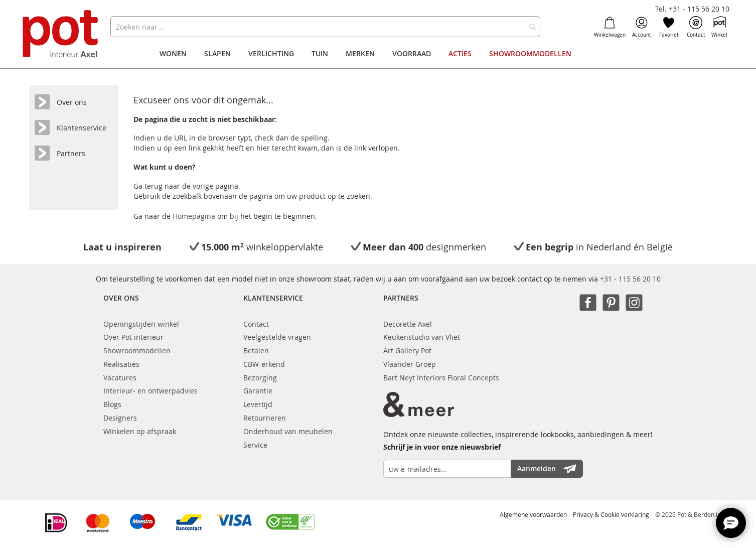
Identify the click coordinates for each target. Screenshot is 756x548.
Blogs (112, 404)
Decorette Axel (408, 324)
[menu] (378, 54)
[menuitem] (173, 54)
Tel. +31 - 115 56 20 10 (692, 9)
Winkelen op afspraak (140, 431)
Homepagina (195, 216)
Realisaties (121, 364)
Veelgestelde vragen (277, 337)
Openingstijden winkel (141, 324)
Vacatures (120, 378)
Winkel (719, 27)
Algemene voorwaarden (533, 514)
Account (642, 27)
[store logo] (61, 35)
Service (255, 445)
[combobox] (325, 27)
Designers (120, 418)
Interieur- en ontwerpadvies (150, 391)
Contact (696, 27)
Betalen (256, 351)
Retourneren (265, 418)
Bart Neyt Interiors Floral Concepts (441, 378)
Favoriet (669, 27)
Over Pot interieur (133, 337)
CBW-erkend (264, 364)
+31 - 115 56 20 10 (630, 279)
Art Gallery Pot (407, 351)
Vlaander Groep (410, 364)
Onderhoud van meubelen (288, 431)
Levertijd (258, 404)
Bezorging (260, 378)
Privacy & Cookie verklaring (611, 514)
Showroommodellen (137, 351)
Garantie (258, 391)
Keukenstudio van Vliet (422, 337)
